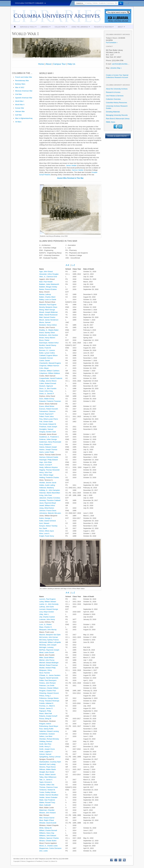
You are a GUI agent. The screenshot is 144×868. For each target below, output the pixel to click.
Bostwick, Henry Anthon (48, 325)
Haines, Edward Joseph (48, 447)
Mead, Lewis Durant (47, 652)
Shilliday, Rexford (46, 741)
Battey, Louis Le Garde (48, 299)
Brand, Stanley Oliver (47, 333)
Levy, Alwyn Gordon (47, 612)
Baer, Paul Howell (46, 282)
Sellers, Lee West (46, 736)
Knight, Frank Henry (47, 536)
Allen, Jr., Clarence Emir (48, 277)
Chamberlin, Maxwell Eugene (50, 363)
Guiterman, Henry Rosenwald (50, 442)
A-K (68, 265)
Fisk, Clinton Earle (46, 422)
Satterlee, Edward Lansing (49, 731)
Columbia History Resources (116, 103)
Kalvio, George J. (46, 518)
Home (41, 64)
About (121, 27)
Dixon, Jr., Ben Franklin (48, 388)
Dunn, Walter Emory (47, 399)
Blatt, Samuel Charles (47, 317)
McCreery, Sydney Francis (49, 640)
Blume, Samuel (45, 322)
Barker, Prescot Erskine (48, 289)
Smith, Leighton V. (46, 752)
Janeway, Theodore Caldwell (50, 500)
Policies (23, 861)
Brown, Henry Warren (47, 338)
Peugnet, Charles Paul (48, 691)
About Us (54, 861)
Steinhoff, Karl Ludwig (47, 764)
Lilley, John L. (44, 614)
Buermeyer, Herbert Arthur (49, 343)
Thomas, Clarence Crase (49, 787)
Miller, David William (47, 658)
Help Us (71, 64)
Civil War (19, 94)
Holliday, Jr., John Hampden (50, 490)
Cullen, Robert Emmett (48, 383)
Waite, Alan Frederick (47, 800)
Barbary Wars (20, 84)
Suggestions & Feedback (34, 861)
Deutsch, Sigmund (46, 386)
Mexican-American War (24, 91)
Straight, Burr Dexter (47, 772)
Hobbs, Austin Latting (47, 485)
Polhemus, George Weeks (49, 698)
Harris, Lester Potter (47, 452)
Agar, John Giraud (46, 272)
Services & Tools (28, 27)
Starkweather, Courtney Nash (50, 762)
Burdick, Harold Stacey (48, 345)
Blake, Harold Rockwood (48, 315)
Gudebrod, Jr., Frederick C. (49, 437)
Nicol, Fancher (45, 673)
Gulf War (18, 115)
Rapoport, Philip (45, 711)
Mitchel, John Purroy (47, 660)
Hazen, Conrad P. (46, 465)
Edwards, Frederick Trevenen (50, 401)
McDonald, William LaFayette (50, 642)
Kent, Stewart (44, 523)
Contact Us (47, 861)
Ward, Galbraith (45, 805)
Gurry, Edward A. (46, 444)
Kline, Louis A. (45, 533)
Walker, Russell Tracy (47, 802)
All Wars (18, 122)
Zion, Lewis (44, 851)
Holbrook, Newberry (47, 488)
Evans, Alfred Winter (47, 406)
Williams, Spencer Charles (49, 838)
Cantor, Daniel (45, 361)
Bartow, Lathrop (45, 294)
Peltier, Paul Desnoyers (48, 680)
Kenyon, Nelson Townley (48, 526)
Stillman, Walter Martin (48, 769)
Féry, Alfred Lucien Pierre (49, 419)
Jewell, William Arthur (47, 505)
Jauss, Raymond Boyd (48, 503)
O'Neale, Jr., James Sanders (50, 675)
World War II (20, 105)
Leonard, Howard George (49, 609)
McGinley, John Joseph (48, 645)
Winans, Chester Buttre (48, 841)
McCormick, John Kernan (49, 637)
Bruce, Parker (44, 340)
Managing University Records (117, 115)
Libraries (46, 27)
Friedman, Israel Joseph (48, 427)
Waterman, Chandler (47, 810)
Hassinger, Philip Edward (49, 460)
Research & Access (113, 92)
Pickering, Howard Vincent (49, 693)
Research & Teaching (104, 27)
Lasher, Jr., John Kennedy (49, 604)
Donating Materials (113, 112)
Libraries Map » (116, 68)
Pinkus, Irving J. (45, 696)
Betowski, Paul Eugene (48, 305)
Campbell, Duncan (46, 358)
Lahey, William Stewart (48, 602)
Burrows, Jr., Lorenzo (47, 350)
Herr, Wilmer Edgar (46, 475)
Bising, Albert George (47, 310)
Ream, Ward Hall (46, 713)
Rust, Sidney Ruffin (46, 729)
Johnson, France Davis (48, 511)
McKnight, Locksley (46, 647)
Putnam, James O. (46, 708)
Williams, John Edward (48, 836)
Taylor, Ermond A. (46, 782)
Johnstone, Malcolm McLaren (50, 513)
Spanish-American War (24, 98)
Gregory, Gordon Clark (48, 432)
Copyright (16, 861)
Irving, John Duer (46, 495)
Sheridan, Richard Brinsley (49, 739)
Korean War (20, 108)
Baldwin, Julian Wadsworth (49, 284)
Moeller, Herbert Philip (47, 668)
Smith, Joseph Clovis (47, 749)
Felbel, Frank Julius (47, 416)
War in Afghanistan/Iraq (24, 118)
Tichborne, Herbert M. (47, 790)
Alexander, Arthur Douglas (49, 274)
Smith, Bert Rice (45, 744)
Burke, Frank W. (45, 348)
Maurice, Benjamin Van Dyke (50, 635)
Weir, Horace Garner (47, 818)
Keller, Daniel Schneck (48, 521)
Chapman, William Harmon (49, 366)
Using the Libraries (81, 27)
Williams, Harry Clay (47, 833)
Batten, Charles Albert (47, 297)
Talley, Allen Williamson (48, 777)
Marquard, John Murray (48, 630)
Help (128, 3)
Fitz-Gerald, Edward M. (48, 424)
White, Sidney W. (46, 828)
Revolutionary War (22, 81)
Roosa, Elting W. (45, 719)
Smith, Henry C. (45, 747)
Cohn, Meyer (44, 368)
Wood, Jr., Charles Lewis (49, 846)
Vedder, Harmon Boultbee (49, 795)
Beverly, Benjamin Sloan (48, 307)
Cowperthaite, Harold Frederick (51, 378)
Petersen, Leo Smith (47, 685)
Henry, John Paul (46, 472)
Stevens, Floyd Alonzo (48, 767)
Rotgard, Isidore (45, 724)
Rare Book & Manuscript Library (118, 119)
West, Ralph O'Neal (47, 820)
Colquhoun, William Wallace (50, 373)
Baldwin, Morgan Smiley (48, 287)
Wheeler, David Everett (48, 823)
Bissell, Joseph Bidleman (49, 312)
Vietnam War (20, 111)
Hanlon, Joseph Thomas (48, 450)
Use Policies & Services (115, 96)
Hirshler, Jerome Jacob (48, 483)
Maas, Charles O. (46, 627)
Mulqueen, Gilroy (46, 670)
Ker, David (43, 528)
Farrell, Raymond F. (47, 414)
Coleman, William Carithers (49, 371)
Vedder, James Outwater (48, 797)
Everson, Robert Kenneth (49, 409)
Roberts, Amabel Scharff (48, 716)
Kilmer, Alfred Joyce (47, 531)
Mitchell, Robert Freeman (49, 665)
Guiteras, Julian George (48, 439)
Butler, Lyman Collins (47, 353)
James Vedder (71, 165)
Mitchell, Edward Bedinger (49, 663)
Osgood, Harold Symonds (49, 678)
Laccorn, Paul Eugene (47, 599)
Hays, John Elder (46, 462)
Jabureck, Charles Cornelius (50, 498)
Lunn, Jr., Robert (45, 624)
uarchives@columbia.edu (121, 64)
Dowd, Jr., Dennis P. (47, 394)
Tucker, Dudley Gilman (48, 792)
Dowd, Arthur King (46, 391)
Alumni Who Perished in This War (70, 178)
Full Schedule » (112, 43)
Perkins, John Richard (47, 683)
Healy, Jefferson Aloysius (49, 467)
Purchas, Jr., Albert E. (47, 706)
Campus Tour (59, 64)
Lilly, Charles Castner (47, 617)
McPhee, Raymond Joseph (49, 650)
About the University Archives (117, 89)
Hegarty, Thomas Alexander (50, 470)
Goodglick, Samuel (46, 429)
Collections (61, 27)
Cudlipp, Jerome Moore (48, 381)
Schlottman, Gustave (47, 734)
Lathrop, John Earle (47, 607)
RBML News (111, 122)
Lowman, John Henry (47, 619)
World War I (20, 101)
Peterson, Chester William (49, 688)
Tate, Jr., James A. (46, 780)
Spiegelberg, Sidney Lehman (50, 757)
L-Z (73, 265)
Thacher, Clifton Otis (47, 785)
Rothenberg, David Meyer (49, 726)
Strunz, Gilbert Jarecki (47, 774)
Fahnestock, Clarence (47, 411)
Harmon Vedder (78, 170)
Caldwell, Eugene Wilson (49, 355)
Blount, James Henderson (49, 320)
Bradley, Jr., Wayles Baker (49, 330)
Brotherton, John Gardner (49, 335)
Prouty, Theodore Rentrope (49, 701)
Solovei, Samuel (45, 754)
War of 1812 (20, 87)
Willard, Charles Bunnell (48, 830)
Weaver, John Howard (47, 813)
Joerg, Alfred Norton (47, 508)
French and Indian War (24, 77)
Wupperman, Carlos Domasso (50, 848)
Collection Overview (113, 99)
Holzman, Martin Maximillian (50, 493)
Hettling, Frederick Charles (49, 477)
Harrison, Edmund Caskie (49, 457)
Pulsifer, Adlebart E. (47, 703)
